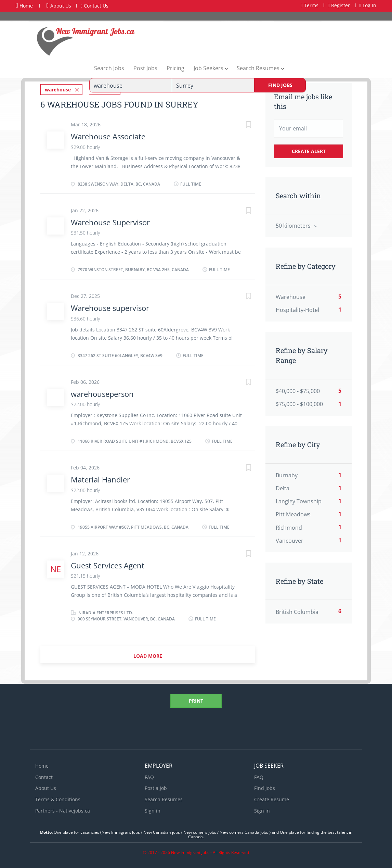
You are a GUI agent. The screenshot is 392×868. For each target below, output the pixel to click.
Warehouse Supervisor (110, 221)
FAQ (149, 776)
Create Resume (272, 798)
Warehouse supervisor (110, 307)
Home (24, 5)
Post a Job (156, 787)
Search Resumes (164, 798)
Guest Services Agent (108, 564)
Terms (310, 5)
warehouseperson (102, 393)
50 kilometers (294, 226)
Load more (148, 655)
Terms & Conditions (58, 798)
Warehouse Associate (108, 135)
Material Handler (100, 478)
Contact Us (95, 6)
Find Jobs (280, 85)
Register (339, 5)
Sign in (153, 810)
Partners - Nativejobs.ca (63, 810)
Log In (368, 5)
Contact (44, 776)
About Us (59, 6)
